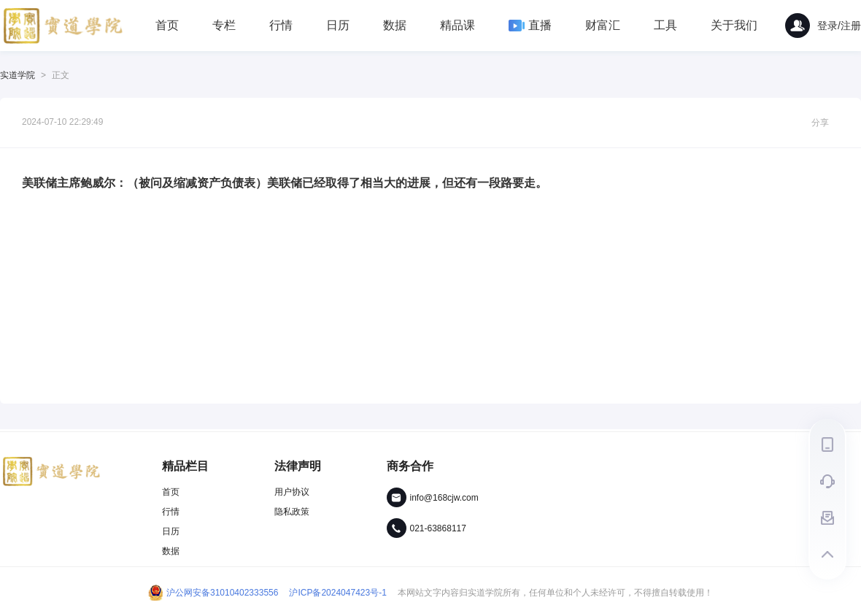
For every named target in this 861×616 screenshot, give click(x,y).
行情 (281, 25)
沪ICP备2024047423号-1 (337, 593)
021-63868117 (438, 528)
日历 (338, 25)
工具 (665, 25)
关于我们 (734, 25)
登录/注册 (823, 26)
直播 (530, 25)
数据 (395, 25)
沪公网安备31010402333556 (213, 593)
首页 (167, 25)
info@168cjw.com (444, 498)
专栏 (224, 25)
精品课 (457, 25)
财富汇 (603, 25)
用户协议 (292, 492)
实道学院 (18, 75)
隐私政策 (292, 512)
